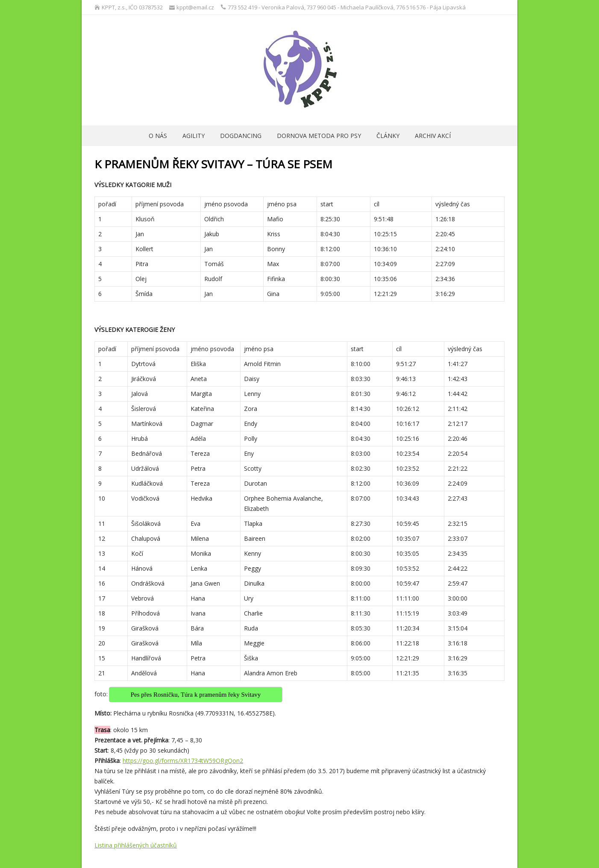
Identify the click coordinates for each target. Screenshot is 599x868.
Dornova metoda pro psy (319, 136)
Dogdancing (241, 136)
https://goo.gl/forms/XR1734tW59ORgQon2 (183, 761)
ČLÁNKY (388, 136)
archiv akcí (433, 136)
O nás (158, 136)
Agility (194, 136)
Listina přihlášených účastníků (136, 845)
